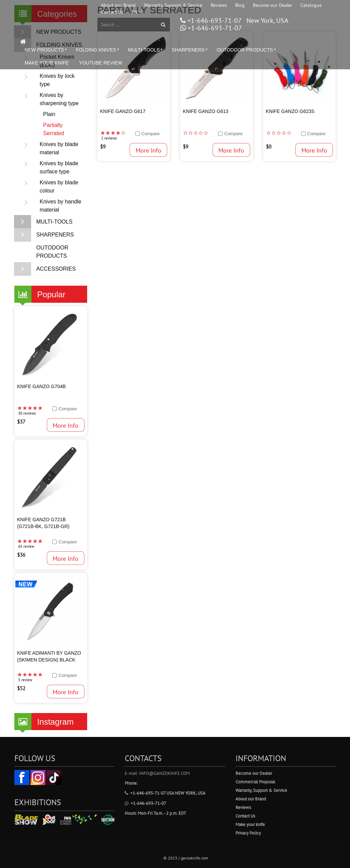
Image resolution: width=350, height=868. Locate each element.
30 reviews (27, 413)
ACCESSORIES (45, 269)
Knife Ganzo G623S (290, 111)
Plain (49, 114)
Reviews (219, 5)
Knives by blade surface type (48, 168)
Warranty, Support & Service (173, 5)
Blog (240, 5)
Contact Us (112, 12)
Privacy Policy (248, 833)
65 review (26, 546)
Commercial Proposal (255, 782)
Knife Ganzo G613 (206, 111)
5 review (25, 680)
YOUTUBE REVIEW (101, 63)
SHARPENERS (190, 50)
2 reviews (109, 138)
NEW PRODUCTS (46, 50)
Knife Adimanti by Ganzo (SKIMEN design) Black (49, 656)
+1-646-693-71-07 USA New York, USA (165, 793)
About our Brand (118, 5)
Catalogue (311, 5)
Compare (68, 409)
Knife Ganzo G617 (123, 111)
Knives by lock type (46, 80)
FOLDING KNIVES (98, 50)
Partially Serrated (53, 129)
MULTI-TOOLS (146, 50)
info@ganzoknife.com (164, 773)
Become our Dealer (273, 5)
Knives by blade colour (48, 187)
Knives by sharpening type (48, 99)
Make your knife (250, 824)
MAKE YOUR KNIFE (47, 63)
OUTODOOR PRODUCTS (247, 50)
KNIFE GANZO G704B (41, 386)
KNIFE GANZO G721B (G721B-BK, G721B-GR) (43, 523)
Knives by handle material (50, 206)
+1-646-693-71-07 (213, 20)
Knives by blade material (48, 148)
